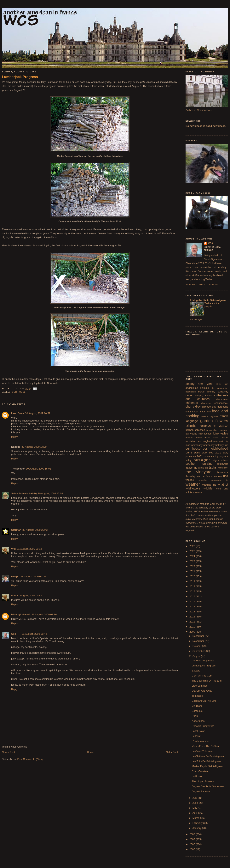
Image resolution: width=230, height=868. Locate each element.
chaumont (206, 403)
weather (193, 484)
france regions (210, 416)
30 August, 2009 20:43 (35, 530)
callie (189, 395)
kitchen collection (195, 430)
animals (204, 388)
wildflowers (193, 488)
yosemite (197, 492)
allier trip (222, 384)
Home (91, 752)
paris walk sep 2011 (208, 453)
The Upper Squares (203, 781)
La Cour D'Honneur (203, 751)
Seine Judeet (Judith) (24, 493)
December (199, 636)
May (195, 808)
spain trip (203, 468)
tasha (213, 467)
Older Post (172, 752)
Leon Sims (18, 413)
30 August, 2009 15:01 (38, 469)
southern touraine (199, 464)
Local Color (198, 731)
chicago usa (209, 407)
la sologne (223, 430)
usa (226, 476)
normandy (197, 445)
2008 (193, 834)
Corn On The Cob (202, 676)
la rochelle (211, 430)
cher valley (193, 407)
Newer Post (8, 752)
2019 (193, 581)
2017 (193, 591)
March (196, 818)
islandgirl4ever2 (21, 614)
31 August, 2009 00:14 (29, 549)
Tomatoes (197, 696)
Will (13, 549)
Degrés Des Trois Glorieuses (208, 786)
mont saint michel (216, 437)
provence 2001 (194, 456)
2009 (193, 632)
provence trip (211, 456)
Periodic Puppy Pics (203, 661)
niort (188, 445)
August (197, 656)
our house (19, 392)
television (223, 468)
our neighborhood (216, 449)
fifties (203, 412)
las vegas (191, 434)
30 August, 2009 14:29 (34, 447)
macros (189, 437)
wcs (14, 634)
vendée (190, 480)
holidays (205, 426)
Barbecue (197, 711)
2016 (193, 596)
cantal (209, 395)
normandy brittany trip (216, 445)
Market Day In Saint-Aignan (207, 766)
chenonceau (221, 403)
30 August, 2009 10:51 (38, 413)
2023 (193, 561)
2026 (193, 546)
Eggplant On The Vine (204, 701)
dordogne (223, 407)
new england (204, 441)
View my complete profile (202, 285)
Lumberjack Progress (20, 77)
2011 (193, 622)
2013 (193, 612)
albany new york (199, 384)
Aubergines (198, 721)
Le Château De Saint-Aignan (208, 756)
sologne (225, 460)
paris (189, 452)
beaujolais (191, 392)
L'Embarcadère (200, 741)
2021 (193, 571)
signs (216, 460)
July (195, 798)
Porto (195, 716)
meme (199, 437)
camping (199, 395)
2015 (193, 601)
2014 (193, 607)
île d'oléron (221, 426)
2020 (193, 576)
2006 (193, 844)
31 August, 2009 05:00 (33, 577)
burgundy (223, 392)
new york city (221, 441)
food (209, 412)
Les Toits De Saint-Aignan (206, 761)
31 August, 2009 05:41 (29, 595)
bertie (201, 392)
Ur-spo (15, 577)
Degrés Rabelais (201, 791)
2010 (193, 627)
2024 (193, 556)
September (199, 651)
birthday (211, 392)
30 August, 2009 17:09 (50, 493)
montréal (190, 441)
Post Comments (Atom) (30, 759)
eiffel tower (192, 412)
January (197, 828)
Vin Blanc (197, 706)
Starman (16, 530)
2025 (193, 551)
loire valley (221, 433)
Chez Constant (200, 771)
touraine (218, 476)
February (198, 823)
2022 (193, 566)
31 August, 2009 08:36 (44, 614)
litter (201, 434)
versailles (202, 480)
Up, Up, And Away (202, 691)
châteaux (192, 403)
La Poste (197, 776)
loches (208, 434)
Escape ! (197, 671)
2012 (193, 617)
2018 (193, 586)
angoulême (192, 388)
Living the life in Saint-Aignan (208, 300)
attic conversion (219, 388)
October (197, 646)
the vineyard (198, 472)
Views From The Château (206, 746)
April (195, 813)
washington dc (219, 480)
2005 (193, 849)
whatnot (223, 485)
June (196, 803)
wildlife (208, 488)
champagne (222, 399)
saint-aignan (202, 460)
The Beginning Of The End (207, 681)
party (226, 453)
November (199, 641)
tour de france (204, 476)
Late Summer (199, 686)
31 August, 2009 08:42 (34, 634)
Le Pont (196, 736)
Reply (14, 437)
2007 (193, 839)
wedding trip (209, 485)
